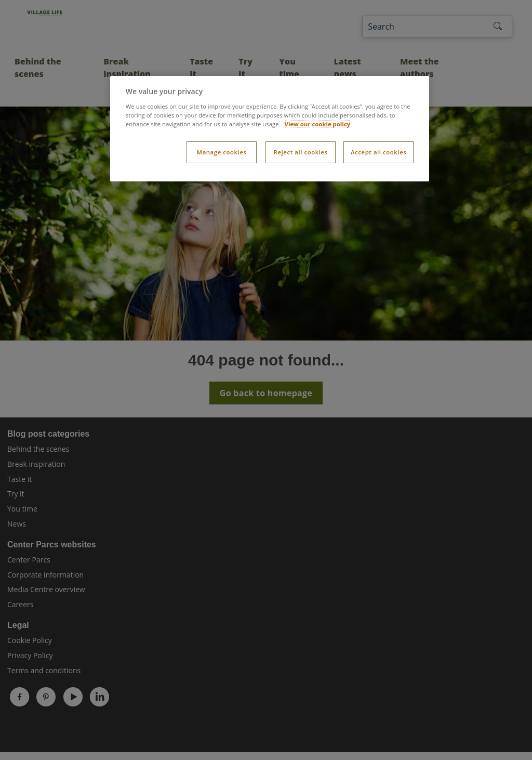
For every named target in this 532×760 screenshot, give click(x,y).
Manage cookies (222, 152)
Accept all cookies (378, 152)
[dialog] (270, 129)
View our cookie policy (318, 124)
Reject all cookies (301, 152)
